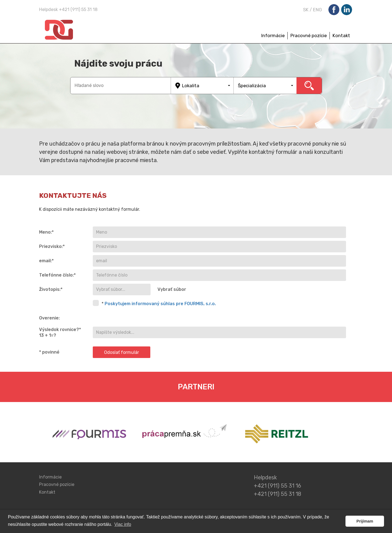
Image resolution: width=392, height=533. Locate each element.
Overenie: (49, 318)
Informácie (273, 35)
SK (306, 10)
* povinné (49, 352)
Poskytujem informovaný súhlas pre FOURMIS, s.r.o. (160, 304)
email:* (46, 261)
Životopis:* (51, 289)
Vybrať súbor (172, 289)
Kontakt (341, 35)
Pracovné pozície (309, 35)
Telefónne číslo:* (57, 275)
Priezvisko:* (52, 246)
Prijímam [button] (365, 521)
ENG (318, 10)
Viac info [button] (123, 524)
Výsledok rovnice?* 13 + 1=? (60, 332)
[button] (202, 86)
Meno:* (46, 232)
